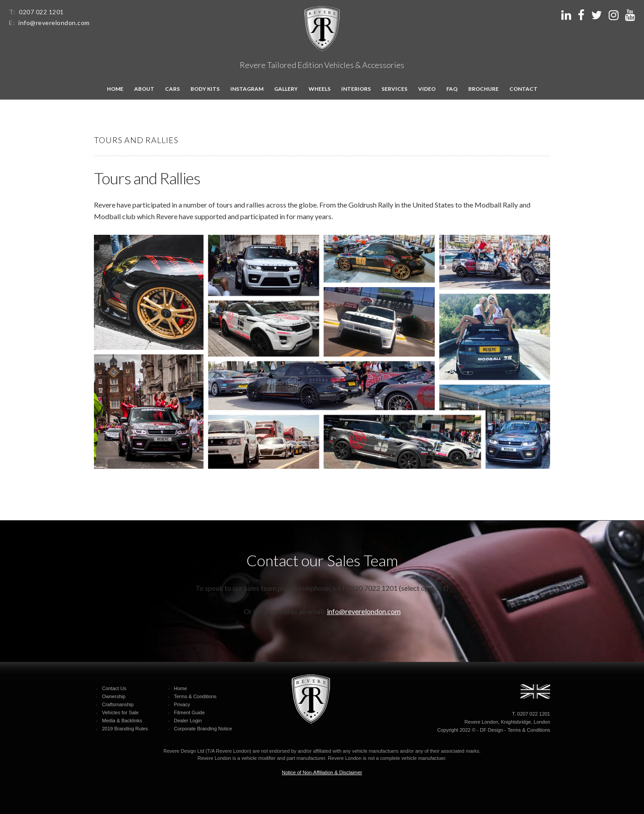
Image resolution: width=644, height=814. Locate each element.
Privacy (182, 704)
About (144, 89)
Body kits (205, 89)
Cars (172, 89)
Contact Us (114, 688)
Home (115, 89)
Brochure (483, 89)
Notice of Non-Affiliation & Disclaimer (322, 772)
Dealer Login (188, 721)
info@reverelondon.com (54, 23)
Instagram (247, 89)
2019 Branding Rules (125, 729)
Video (427, 89)
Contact (523, 89)
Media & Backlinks (122, 721)
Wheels (320, 89)
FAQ (452, 89)
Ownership (114, 696)
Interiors (356, 89)
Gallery (286, 89)
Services (394, 89)
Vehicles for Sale (120, 712)
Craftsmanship (118, 704)
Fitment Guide (189, 712)
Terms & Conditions (195, 696)
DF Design (491, 730)
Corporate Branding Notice (203, 729)
